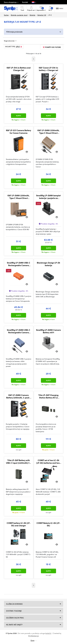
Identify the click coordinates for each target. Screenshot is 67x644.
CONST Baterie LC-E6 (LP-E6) (48, 524)
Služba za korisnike (14, 604)
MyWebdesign (34, 636)
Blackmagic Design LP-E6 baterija (48, 264)
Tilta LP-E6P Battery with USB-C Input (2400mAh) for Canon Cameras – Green (19, 462)
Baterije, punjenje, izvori (19, 15)
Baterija (33, 15)
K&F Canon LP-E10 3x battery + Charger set (48, 69)
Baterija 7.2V (42, 15)
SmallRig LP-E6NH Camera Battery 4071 (48, 331)
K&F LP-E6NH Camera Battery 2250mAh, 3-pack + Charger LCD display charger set (19, 396)
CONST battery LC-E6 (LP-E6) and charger (19, 524)
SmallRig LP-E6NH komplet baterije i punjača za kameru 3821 (48, 197)
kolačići (48, 633)
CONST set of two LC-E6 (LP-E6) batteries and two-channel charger (48, 462)
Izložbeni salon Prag (15, 618)
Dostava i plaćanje (14, 611)
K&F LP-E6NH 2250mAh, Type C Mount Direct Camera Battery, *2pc (19, 197)
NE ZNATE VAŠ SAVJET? (14, 625)
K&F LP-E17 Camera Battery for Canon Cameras (19, 132)
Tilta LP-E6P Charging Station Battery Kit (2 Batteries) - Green (48, 396)
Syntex (6, 15)
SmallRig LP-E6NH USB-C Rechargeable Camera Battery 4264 (19, 331)
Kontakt (25, 2)
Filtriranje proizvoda (14, 32)
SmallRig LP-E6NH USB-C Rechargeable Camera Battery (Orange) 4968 (19, 264)
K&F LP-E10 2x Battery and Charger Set (19, 69)
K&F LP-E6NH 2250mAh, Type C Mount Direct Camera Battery (48, 132)
